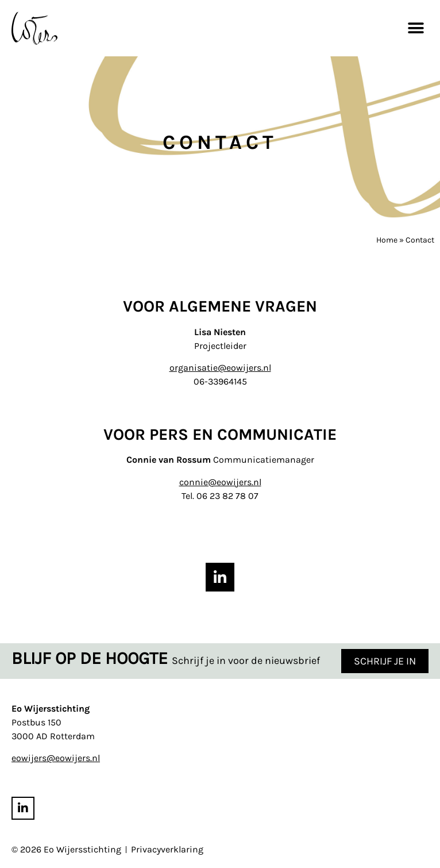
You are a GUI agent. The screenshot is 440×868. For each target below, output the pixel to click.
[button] (416, 28)
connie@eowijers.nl (220, 482)
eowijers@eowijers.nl (56, 758)
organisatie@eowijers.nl (220, 368)
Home (387, 240)
